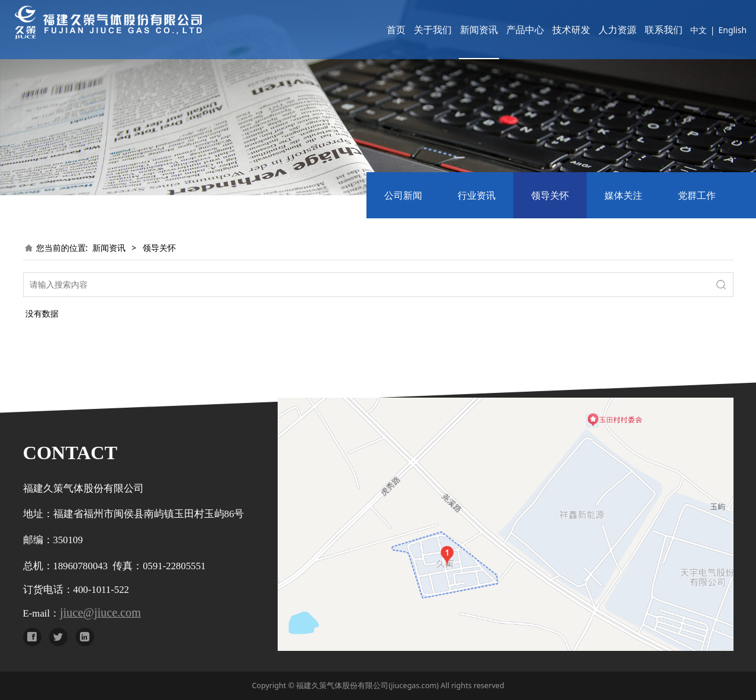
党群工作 (697, 195)
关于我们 (416, 30)
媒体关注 (623, 195)
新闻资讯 (462, 30)
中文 (681, 30)
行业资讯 (477, 195)
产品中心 (508, 30)
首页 (379, 30)
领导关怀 (550, 195)
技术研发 (554, 30)
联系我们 (646, 30)
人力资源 (600, 30)
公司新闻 (403, 195)
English (716, 30)
